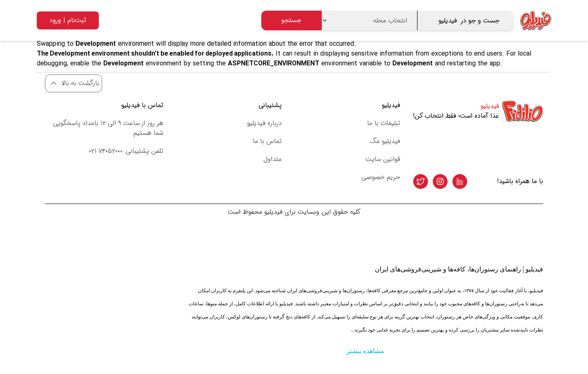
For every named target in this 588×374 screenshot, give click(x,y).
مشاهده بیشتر (365, 351)
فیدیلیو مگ (385, 141)
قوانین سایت (383, 159)
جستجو (291, 20)
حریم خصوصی (381, 177)
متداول (273, 159)
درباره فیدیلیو (264, 123)
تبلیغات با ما (384, 123)
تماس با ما (267, 141)
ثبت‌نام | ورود (68, 20)
